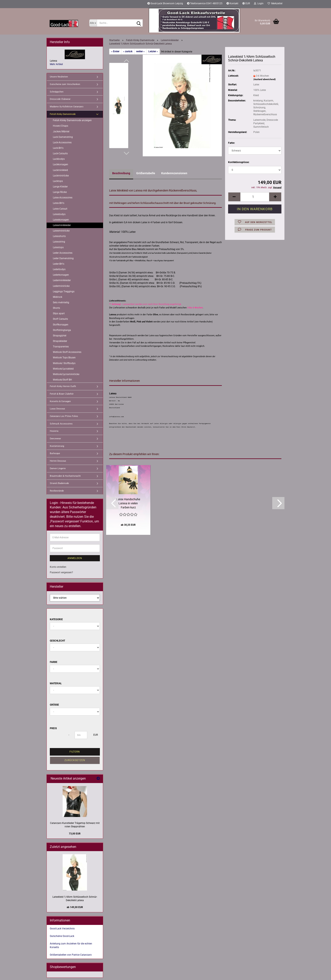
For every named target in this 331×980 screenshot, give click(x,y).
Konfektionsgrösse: (239, 162)
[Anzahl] (255, 197)
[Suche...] (93, 23)
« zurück (128, 51)
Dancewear (55, 439)
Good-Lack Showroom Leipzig (165, 3)
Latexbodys (59, 214)
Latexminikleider (62, 225)
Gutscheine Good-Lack (62, 936)
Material (56, 683)
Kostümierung (57, 446)
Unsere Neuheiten (59, 77)
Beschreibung (121, 173)
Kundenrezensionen (174, 173)
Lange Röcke (60, 192)
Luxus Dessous (57, 409)
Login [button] (259, 3)
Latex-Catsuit (60, 209)
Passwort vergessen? (61, 572)
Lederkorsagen (61, 275)
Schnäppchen (57, 92)
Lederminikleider (62, 280)
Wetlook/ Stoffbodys (64, 363)
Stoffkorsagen (61, 325)
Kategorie (56, 619)
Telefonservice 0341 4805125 (205, 3)
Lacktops (58, 181)
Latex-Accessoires (63, 198)
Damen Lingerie (58, 468)
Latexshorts (59, 236)
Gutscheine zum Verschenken (65, 84)
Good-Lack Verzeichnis (62, 929)
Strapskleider (60, 341)
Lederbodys (59, 269)
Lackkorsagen (60, 164)
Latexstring (59, 242)
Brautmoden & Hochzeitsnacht (65, 476)
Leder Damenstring (63, 258)
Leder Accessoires (63, 253)
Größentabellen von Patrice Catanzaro (71, 955)
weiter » (140, 51)
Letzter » (153, 51)
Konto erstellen (58, 567)
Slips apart (59, 313)
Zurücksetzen (75, 760)
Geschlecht (57, 641)
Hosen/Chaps (60, 126)
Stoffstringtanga (62, 330)
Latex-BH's (59, 203)
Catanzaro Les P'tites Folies (64, 416)
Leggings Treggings (64, 291)
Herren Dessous (58, 461)
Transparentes (61, 347)
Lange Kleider (60, 187)
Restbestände (57, 491)
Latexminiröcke (61, 231)
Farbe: (231, 143)
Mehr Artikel (56, 64)
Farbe (54, 662)
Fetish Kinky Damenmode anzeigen (72, 120)
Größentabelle (146, 173)
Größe (54, 705)
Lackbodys (59, 159)
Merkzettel (275, 3)
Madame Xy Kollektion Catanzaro (67, 107)
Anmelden (75, 558)
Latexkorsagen (61, 220)
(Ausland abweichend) (265, 79)
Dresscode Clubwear (60, 99)
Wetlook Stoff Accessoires (67, 352)
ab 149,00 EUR (75, 907)
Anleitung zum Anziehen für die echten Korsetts (71, 945)
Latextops (58, 247)
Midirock (58, 297)
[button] (246, 4)
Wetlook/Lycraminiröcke (66, 374)
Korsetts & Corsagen (60, 401)
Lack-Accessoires (62, 142)
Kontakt (232, 3)
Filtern (75, 752)
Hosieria (54, 431)
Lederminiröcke (61, 286)
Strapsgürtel (60, 336)
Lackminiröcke (61, 176)
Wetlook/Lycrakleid (63, 369)
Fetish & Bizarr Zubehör (62, 394)
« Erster (115, 51)
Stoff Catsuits (60, 319)
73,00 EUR (75, 834)
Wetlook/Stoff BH (62, 380)
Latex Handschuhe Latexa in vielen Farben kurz (128, 503)
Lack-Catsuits (60, 153)
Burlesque (55, 453)
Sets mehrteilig (61, 302)
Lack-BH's (58, 148)
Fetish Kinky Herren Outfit (63, 386)
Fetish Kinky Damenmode (63, 114)
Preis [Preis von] (53, 728)
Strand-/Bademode (59, 483)
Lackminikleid (60, 170)
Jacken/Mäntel (61, 132)
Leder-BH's (59, 264)
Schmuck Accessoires (61, 424)
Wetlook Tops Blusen (64, 358)
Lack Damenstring (63, 137)
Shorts (56, 308)
